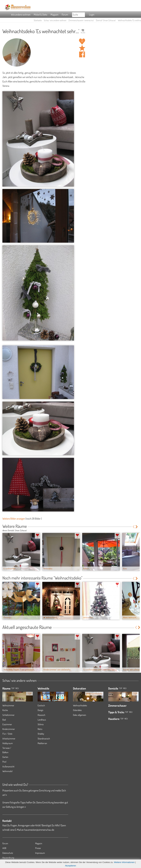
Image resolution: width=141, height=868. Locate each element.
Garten (5, 757)
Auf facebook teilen (82, 54)
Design (40, 710)
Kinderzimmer (9, 729)
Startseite (38, 20)
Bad (4, 720)
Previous (133, 527)
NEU (17, 688)
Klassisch (41, 715)
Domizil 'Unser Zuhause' (106, 20)
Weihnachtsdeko (80, 705)
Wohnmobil (7, 771)
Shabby (41, 734)
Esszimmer (7, 724)
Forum (65, 15)
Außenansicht (8, 766)
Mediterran (42, 743)
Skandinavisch (44, 739)
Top (121, 688)
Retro (40, 729)
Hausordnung (8, 858)
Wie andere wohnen (21, 15)
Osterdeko (77, 710)
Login (92, 15)
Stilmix (41, 724)
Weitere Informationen (124, 862)
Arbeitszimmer (9, 739)
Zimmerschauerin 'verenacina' (81, 20)
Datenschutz (8, 853)
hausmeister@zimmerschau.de (39, 830)
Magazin (55, 15)
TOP (13, 688)
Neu (125, 688)
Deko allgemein (80, 715)
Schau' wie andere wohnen (55, 20)
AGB (4, 848)
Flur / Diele (7, 734)
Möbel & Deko (41, 15)
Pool (4, 762)
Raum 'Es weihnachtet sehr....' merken (82, 48)
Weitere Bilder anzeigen (14, 519)
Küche (5, 710)
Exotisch (41, 705)
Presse (38, 848)
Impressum (40, 853)
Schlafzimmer (8, 715)
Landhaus (42, 720)
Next (137, 527)
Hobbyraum (8, 743)
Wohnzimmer (8, 705)
